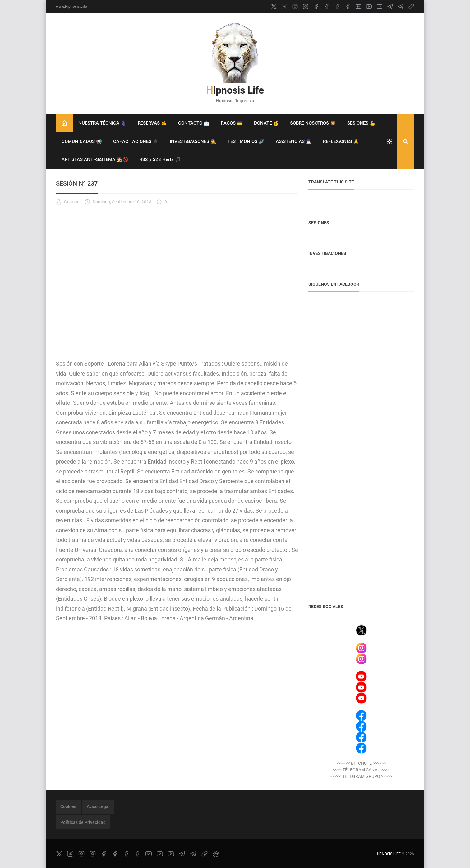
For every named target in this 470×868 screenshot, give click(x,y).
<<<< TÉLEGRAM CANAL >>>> (361, 770)
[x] (274, 7)
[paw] (216, 854)
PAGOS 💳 (232, 123)
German (68, 202)
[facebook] (316, 7)
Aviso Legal (98, 806)
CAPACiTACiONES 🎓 (136, 141)
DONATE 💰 (266, 123)
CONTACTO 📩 (194, 123)
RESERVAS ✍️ (152, 123)
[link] (411, 7)
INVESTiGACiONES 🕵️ (193, 141)
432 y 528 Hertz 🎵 (160, 159)
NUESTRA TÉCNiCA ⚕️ (102, 123)
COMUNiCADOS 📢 (82, 141)
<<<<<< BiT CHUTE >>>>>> (361, 763)
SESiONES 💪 (361, 123)
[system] (389, 141)
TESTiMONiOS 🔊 (246, 141)
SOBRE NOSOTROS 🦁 (313, 123)
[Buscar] (406, 141)
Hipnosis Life (235, 90)
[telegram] (390, 7)
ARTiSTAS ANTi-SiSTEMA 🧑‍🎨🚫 (95, 159)
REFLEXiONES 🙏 (341, 141)
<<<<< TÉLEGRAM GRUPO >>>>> (361, 776)
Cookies (68, 806)
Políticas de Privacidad (83, 822)
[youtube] (358, 7)
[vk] (284, 7)
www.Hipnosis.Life (71, 7)
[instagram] (295, 7)
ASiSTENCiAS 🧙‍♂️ (294, 141)
